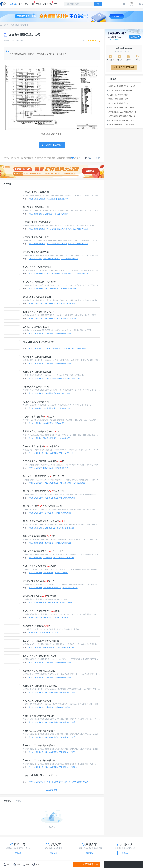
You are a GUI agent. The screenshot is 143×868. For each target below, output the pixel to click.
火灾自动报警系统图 (36, 289)
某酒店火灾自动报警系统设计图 (40, 566)
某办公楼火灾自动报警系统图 (37, 372)
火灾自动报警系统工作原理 (57, 229)
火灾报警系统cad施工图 (52, 588)
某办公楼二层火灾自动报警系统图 (39, 746)
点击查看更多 (52, 790)
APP (56, 4)
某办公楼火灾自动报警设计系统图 (41, 446)
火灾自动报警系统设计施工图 (39, 581)
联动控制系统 (48, 468)
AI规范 (39, 4)
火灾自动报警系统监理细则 (36, 192)
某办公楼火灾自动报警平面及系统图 (40, 686)
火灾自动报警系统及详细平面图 (40, 596)
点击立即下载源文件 (86, 864)
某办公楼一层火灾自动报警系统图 (39, 760)
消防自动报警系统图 (54, 378)
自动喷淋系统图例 (70, 289)
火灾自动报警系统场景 (70, 259)
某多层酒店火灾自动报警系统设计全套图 (44, 521)
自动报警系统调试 (35, 259)
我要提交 (54, 853)
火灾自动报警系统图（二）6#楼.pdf (40, 775)
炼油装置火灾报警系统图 (37, 626)
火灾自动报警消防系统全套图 (39, 417)
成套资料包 (48, 3)
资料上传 (18, 853)
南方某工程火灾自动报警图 (36, 402)
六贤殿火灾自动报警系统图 (118, 95)
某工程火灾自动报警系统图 (118, 103)
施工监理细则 (52, 199)
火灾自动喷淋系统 (35, 408)
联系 (73, 158)
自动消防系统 (48, 423)
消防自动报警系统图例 (53, 289)
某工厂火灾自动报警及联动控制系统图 (43, 461)
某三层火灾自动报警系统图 (118, 99)
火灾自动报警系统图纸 (37, 378)
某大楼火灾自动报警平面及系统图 (39, 671)
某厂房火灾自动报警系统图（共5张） (41, 656)
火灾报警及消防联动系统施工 (74, 483)
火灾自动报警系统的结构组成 (37, 222)
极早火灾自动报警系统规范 (78, 229)
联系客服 (89, 853)
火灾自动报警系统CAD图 (19, 25)
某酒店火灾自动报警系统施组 (37, 267)
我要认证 (125, 853)
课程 (32, 3)
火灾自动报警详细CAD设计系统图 (120, 125)
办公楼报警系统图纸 (53, 393)
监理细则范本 (63, 199)
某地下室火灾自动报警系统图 (37, 701)
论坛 (26, 4)
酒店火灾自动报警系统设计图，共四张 (43, 551)
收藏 (88, 158)
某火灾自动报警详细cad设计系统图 (121, 120)
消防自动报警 (60, 423)
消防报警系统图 (69, 304)
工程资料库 (4, 25)
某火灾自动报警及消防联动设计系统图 (43, 476)
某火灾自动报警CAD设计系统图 (120, 90)
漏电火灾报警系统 (61, 214)
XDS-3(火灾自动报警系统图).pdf (38, 342)
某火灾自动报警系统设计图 (36, 207)
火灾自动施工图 (64, 408)
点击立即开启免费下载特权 (124, 67)
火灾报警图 (49, 333)
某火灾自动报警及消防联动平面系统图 (43, 491)
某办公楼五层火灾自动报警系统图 (39, 716)
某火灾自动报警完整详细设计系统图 (42, 506)
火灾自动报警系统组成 (37, 199)
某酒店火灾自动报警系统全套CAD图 (121, 86)
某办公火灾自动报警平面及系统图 (39, 312)
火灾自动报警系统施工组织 (36, 237)
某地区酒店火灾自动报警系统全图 (41, 432)
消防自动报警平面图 (51, 603)
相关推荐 (7, 184)
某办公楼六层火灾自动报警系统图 (39, 731)
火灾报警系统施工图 (70, 588)
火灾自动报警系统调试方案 (36, 252)
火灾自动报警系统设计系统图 (37, 297)
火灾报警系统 (34, 633)
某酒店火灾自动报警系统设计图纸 (41, 611)
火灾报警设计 (48, 214)
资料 (21, 4)
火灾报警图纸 (45, 633)
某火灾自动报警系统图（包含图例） (40, 282)
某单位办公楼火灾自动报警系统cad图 (122, 112)
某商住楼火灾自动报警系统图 (37, 357)
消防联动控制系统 (61, 468)
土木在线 (13, 4)
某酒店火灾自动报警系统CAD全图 (120, 108)
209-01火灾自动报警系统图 (36, 327)
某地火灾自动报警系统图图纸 (39, 536)
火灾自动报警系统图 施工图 (63, 528)
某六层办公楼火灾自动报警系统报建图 (41, 641)
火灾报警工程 (56, 633)
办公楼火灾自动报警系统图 (36, 387)
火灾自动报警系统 (35, 214)
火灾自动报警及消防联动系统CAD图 (121, 116)
